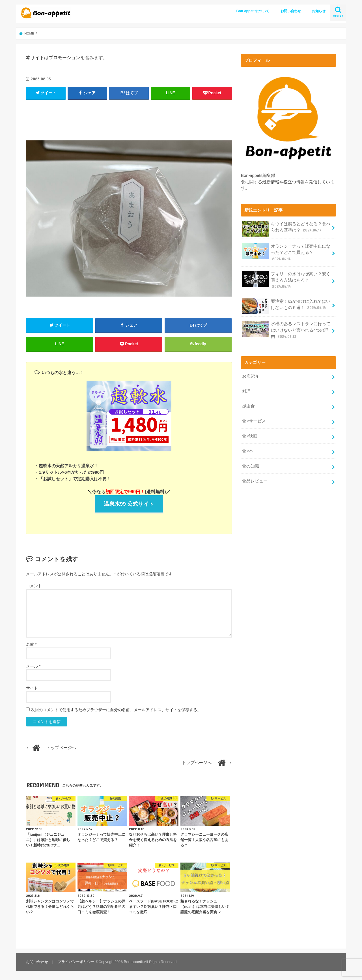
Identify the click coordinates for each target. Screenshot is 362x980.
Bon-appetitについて (253, 11)
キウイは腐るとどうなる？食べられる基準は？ (286, 229)
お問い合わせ (291, 11)
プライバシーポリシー (76, 962)
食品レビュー (255, 481)
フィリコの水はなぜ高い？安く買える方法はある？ (286, 280)
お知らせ (319, 11)
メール (33, 666)
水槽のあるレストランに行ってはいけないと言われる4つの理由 (286, 330)
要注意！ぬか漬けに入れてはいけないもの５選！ (286, 306)
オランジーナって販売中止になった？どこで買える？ (286, 252)
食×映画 (250, 436)
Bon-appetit (133, 962)
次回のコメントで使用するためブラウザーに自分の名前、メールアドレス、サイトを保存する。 (116, 710)
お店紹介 (251, 376)
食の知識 (251, 466)
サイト (32, 688)
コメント (34, 586)
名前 (31, 644)
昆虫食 (248, 406)
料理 (246, 391)
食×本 (248, 451)
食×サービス (254, 421)
